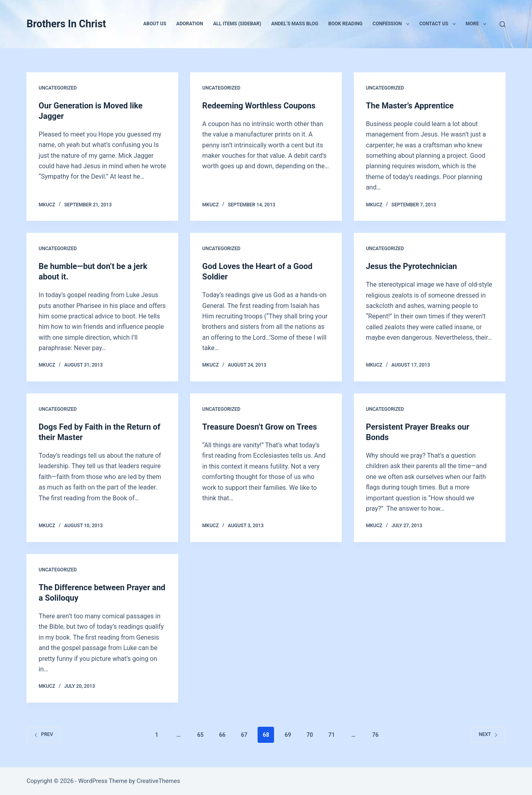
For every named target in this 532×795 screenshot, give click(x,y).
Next (488, 734)
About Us (155, 24)
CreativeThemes (158, 781)
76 (375, 735)
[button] (408, 24)
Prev (44, 734)
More (478, 24)
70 (310, 735)
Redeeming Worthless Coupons (259, 106)
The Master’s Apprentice (410, 106)
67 (244, 735)
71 (331, 735)
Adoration (190, 24)
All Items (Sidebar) (237, 24)
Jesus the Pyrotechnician (411, 266)
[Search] (503, 24)
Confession (393, 24)
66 (222, 735)
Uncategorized (58, 88)
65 (201, 735)
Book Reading (345, 24)
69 (288, 735)
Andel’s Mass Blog (295, 24)
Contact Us (439, 24)
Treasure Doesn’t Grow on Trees (260, 427)
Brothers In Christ (66, 24)
